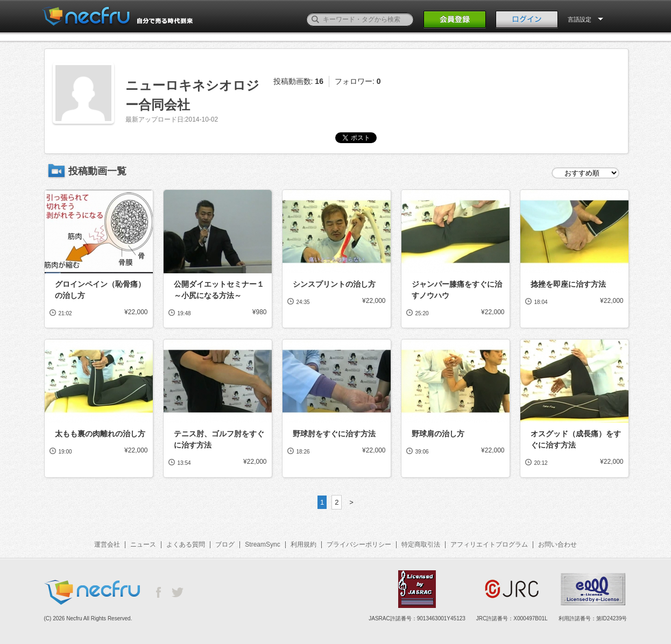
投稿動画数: (298, 81)
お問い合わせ (557, 544)
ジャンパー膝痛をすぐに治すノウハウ (457, 290)
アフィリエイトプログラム (489, 544)
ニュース (143, 544)
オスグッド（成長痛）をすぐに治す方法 (576, 439)
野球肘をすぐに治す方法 (334, 434)
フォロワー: (358, 81)
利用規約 (303, 544)
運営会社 (107, 544)
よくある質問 (186, 544)
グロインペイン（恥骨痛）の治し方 (100, 290)
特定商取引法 (421, 544)
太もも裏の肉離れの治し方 (100, 434)
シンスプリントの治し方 (334, 284)
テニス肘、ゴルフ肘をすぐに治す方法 (219, 439)
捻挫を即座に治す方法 (568, 284)
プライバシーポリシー (359, 544)
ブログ (225, 544)
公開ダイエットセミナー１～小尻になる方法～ (219, 290)
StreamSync (262, 544)
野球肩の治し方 (438, 434)
